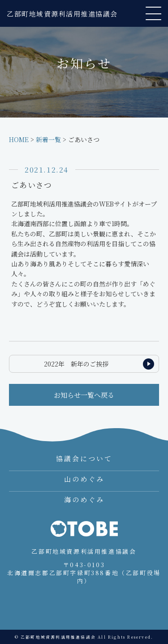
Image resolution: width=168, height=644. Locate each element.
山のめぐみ (84, 479)
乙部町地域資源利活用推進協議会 (62, 14)
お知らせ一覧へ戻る (84, 395)
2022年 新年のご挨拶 (76, 364)
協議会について (84, 458)
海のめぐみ (84, 499)
